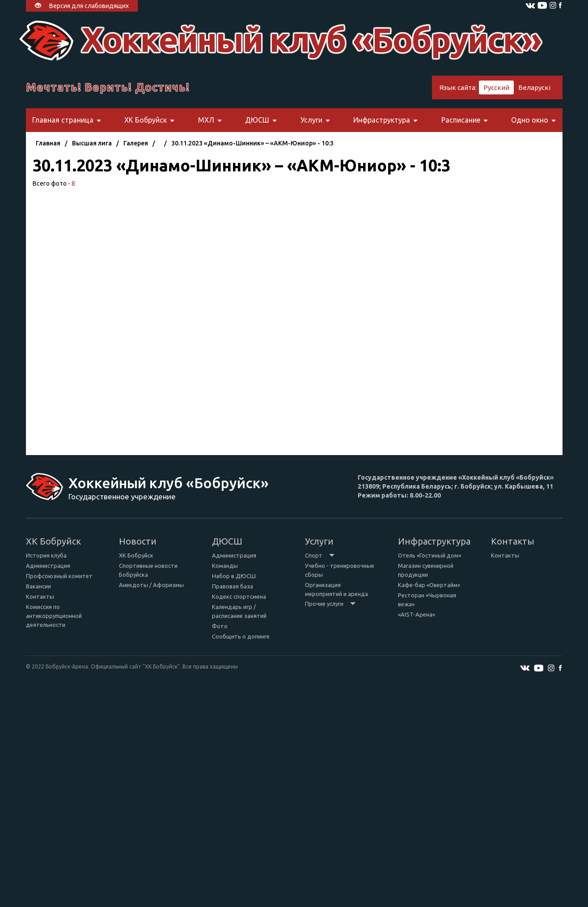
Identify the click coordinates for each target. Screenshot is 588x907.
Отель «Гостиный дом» (429, 555)
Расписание (465, 120)
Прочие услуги (330, 604)
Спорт (320, 555)
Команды (225, 566)
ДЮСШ (261, 120)
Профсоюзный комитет (59, 576)
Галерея (136, 143)
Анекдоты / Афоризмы (151, 585)
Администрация (48, 566)
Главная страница (67, 120)
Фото (220, 626)
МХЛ (210, 120)
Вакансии (38, 586)
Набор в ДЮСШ (234, 576)
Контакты (40, 596)
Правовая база (233, 586)
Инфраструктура (385, 120)
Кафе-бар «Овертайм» (429, 585)
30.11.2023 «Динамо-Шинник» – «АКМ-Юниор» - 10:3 (252, 143)
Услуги (315, 120)
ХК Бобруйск (149, 120)
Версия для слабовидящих (82, 6)
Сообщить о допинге (241, 636)
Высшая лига (92, 143)
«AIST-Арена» (417, 614)
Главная (48, 143)
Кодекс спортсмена (239, 596)
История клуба (46, 555)
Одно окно (533, 120)
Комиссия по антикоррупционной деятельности (54, 616)
